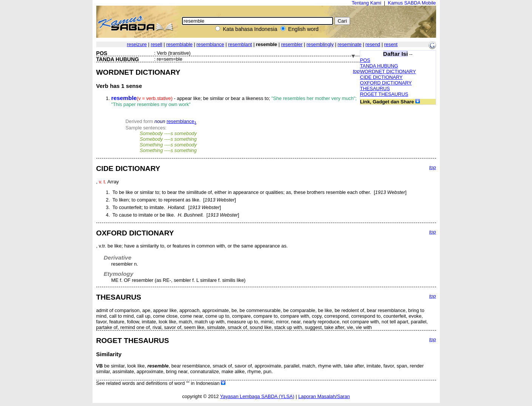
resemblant (240, 44)
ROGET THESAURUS (384, 94)
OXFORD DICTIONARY (386, 83)
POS (365, 60)
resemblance (210, 44)
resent (391, 44)
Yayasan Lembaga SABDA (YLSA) (257, 396)
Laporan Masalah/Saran (324, 396)
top (356, 71)
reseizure (137, 44)
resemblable (179, 44)
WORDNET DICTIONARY (388, 72)
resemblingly (320, 44)
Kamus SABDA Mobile (412, 3)
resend (373, 44)
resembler (292, 44)
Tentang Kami (366, 3)
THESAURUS (375, 88)
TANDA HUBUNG (379, 66)
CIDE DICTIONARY (382, 77)
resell (157, 44)
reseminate (349, 44)
